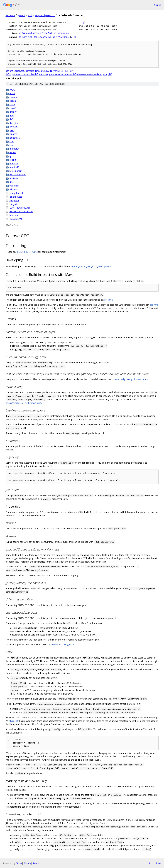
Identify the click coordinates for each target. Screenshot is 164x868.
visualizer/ (15, 186)
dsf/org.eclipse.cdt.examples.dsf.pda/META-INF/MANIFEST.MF (37, 71)
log (82, 22)
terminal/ (14, 167)
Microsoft (14, 721)
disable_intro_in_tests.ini (21, 211)
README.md (16, 219)
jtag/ (12, 130)
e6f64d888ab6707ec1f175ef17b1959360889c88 (44, 33)
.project (13, 204)
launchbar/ (15, 138)
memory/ (14, 149)
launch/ (13, 134)
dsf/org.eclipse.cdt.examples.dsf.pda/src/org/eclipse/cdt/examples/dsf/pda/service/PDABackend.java (56, 74)
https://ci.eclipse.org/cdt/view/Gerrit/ (130, 379)
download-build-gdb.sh (62, 645)
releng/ (13, 160)
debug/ (13, 112)
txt (151, 863)
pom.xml (14, 215)
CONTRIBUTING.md (20, 208)
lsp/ (11, 145)
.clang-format (16, 193)
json (158, 863)
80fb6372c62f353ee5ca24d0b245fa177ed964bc (44, 37)
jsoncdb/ (14, 127)
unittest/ (14, 178)
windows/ (14, 189)
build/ (12, 93)
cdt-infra (108, 300)
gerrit (22, 15)
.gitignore (14, 200)
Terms (36, 863)
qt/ (11, 156)
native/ (13, 152)
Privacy (27, 863)
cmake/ (13, 97)
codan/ (13, 101)
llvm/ (12, 141)
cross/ (13, 108)
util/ (11, 182)
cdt (30, 15)
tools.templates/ (18, 174)
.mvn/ (12, 90)
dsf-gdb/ (14, 123)
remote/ (14, 164)
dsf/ (11, 119)
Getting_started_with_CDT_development (91, 266)
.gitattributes (16, 197)
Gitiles (19, 863)
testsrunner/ (16, 171)
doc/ (12, 116)
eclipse (10, 15)
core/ (12, 105)
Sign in (158, 5)
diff (74, 37)
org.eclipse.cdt (45, 15)
